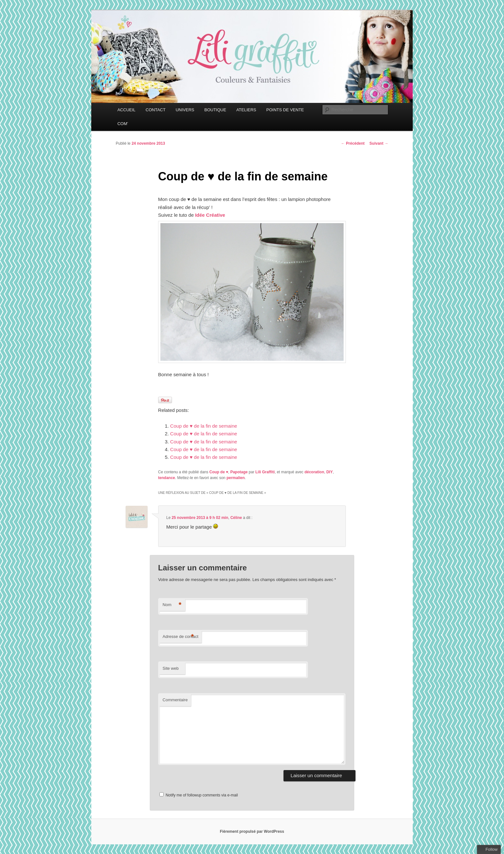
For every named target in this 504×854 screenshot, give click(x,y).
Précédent (353, 143)
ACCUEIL (126, 110)
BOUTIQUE (215, 110)
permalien (236, 478)
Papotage (239, 472)
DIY (329, 472)
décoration (314, 472)
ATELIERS (246, 110)
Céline (236, 518)
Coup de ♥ (219, 472)
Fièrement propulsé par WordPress (252, 831)
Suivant (379, 143)
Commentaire (175, 700)
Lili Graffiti (265, 472)
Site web (171, 668)
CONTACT (156, 110)
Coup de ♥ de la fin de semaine (203, 426)
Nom (172, 605)
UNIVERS (185, 110)
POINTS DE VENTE (285, 110)
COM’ (123, 124)
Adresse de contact (180, 637)
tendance (167, 478)
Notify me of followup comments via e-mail (202, 795)
